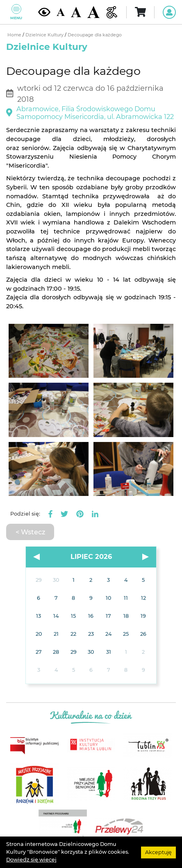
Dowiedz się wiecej (31, 860)
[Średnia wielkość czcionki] (76, 12)
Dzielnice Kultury (45, 35)
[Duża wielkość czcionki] (93, 12)
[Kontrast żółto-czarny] (44, 12)
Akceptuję (158, 852)
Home (15, 35)
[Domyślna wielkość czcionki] (61, 12)
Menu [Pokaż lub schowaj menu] (16, 12)
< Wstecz (30, 532)
